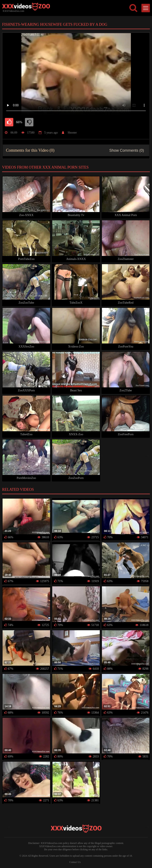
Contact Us (75, 862)
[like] (9, 122)
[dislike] (29, 122)
